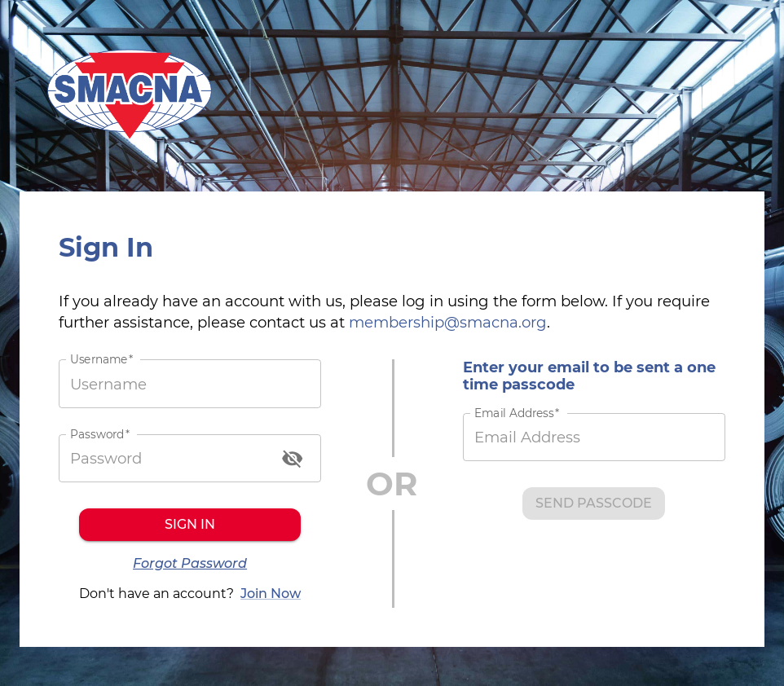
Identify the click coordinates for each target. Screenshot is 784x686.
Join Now (271, 594)
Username (101, 360)
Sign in (190, 525)
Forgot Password (190, 564)
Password (100, 434)
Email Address (517, 413)
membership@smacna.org (448, 322)
